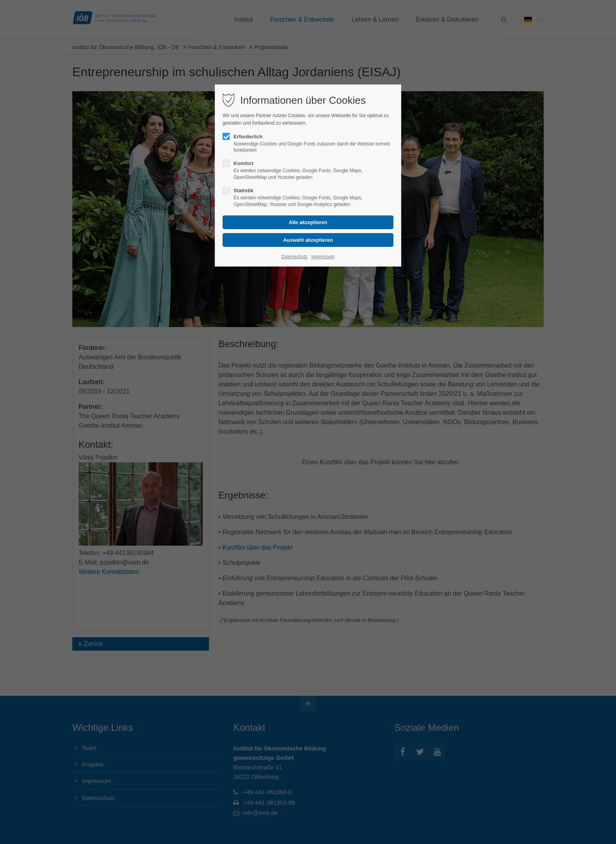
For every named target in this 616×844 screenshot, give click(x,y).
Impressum (323, 257)
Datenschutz (294, 257)
